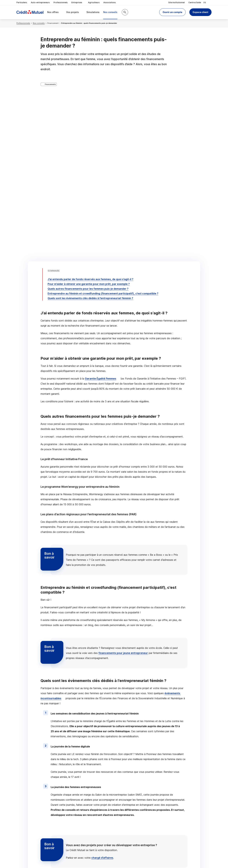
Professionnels (61, 2)
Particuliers (22, 2)
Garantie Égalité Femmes (101, 196)
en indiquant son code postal (163, 857)
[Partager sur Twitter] (126, 818)
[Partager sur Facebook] (134, 818)
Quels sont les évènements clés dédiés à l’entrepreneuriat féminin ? (90, 116)
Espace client (200, 12)
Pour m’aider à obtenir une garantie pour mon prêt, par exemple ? (89, 102)
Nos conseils (39, 23)
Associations (110, 2)
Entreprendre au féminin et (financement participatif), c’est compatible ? (103, 111)
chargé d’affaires (102, 675)
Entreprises (78, 3)
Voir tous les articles (171, 705)
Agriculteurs (94, 2)
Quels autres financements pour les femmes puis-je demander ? (88, 106)
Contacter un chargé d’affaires (155, 793)
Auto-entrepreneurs (40, 2)
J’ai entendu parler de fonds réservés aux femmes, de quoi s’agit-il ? (90, 97)
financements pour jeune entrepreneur (123, 471)
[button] (172, 12)
